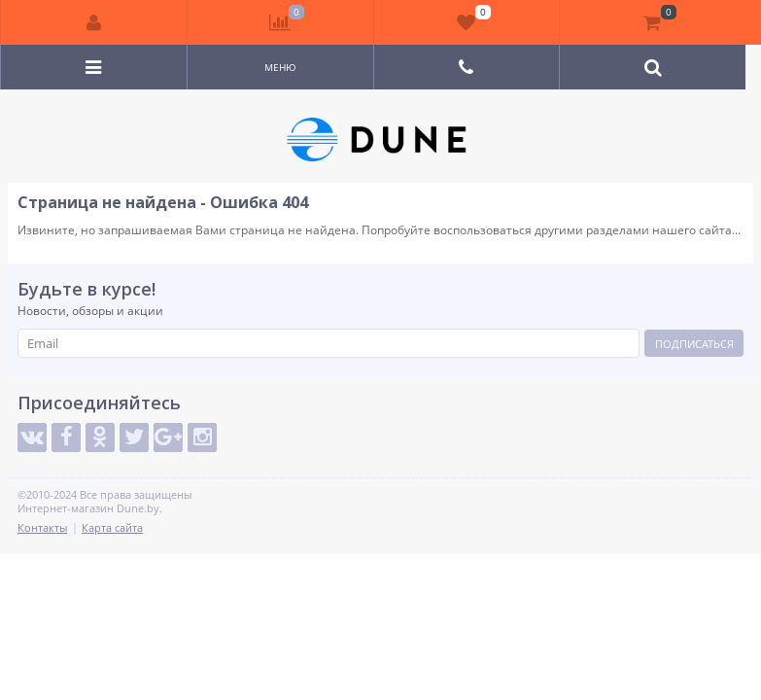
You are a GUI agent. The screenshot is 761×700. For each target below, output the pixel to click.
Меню (280, 67)
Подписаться (694, 344)
